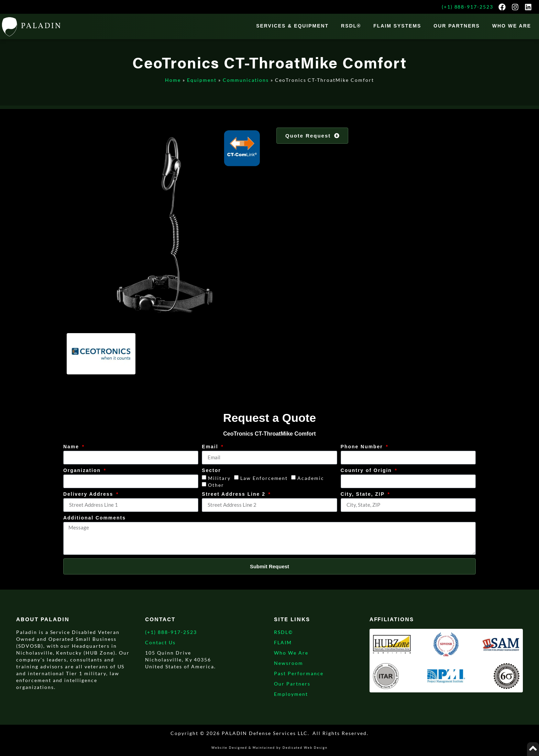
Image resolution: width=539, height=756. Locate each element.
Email (211, 447)
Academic (311, 478)
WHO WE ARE (512, 26)
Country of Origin (367, 470)
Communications (246, 80)
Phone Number (363, 447)
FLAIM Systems (397, 26)
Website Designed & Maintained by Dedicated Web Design (269, 748)
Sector (211, 470)
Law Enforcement (264, 478)
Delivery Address (89, 494)
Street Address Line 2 (234, 494)
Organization (83, 470)
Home (173, 80)
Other (216, 485)
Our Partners (457, 26)
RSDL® (351, 26)
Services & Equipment (292, 26)
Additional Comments (95, 518)
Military (219, 478)
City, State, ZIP (364, 494)
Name (72, 447)
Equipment (202, 80)
